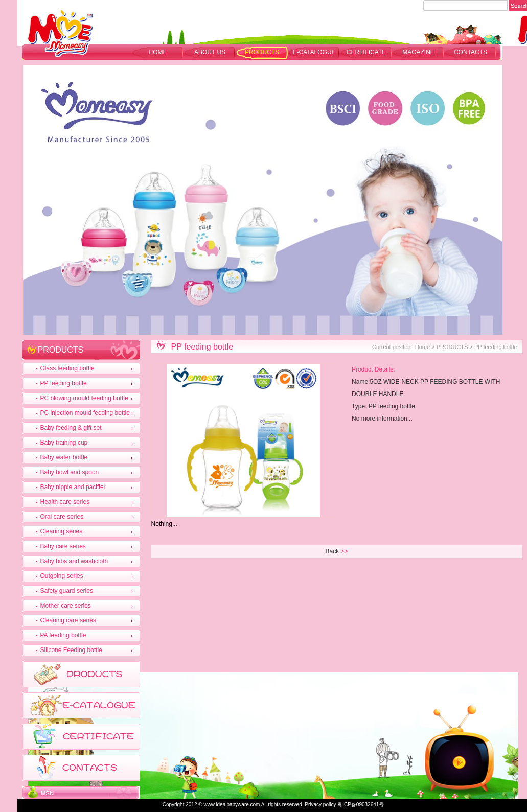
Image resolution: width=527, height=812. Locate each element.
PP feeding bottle (64, 383)
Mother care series (66, 606)
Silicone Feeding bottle (71, 650)
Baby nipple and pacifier (73, 487)
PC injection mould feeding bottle (85, 413)
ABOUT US (210, 52)
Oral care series (62, 517)
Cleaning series (62, 531)
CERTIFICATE (366, 52)
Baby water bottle (64, 457)
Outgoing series (62, 576)
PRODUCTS (262, 52)
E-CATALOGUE (314, 52)
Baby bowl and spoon (70, 472)
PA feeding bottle (63, 635)
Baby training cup (64, 443)
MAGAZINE (418, 52)
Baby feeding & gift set (71, 428)
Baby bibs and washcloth (74, 561)
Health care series (65, 502)
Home (158, 52)
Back (333, 551)
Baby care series (63, 546)
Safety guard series (67, 591)
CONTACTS (471, 52)
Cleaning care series (68, 620)
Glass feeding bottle (67, 368)
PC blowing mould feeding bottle (84, 398)
